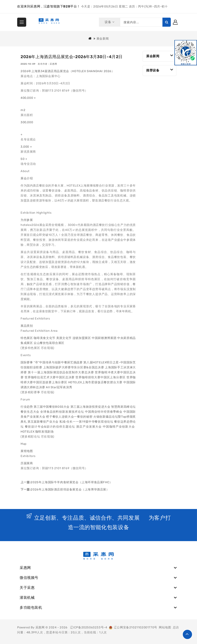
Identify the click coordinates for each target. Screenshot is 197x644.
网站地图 (165, 627)
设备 (109, 22)
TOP (187, 634)
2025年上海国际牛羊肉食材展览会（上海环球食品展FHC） (72, 482)
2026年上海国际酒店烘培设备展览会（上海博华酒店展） (70, 489)
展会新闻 (103, 39)
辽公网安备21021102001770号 (133, 627)
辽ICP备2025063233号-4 (89, 627)
